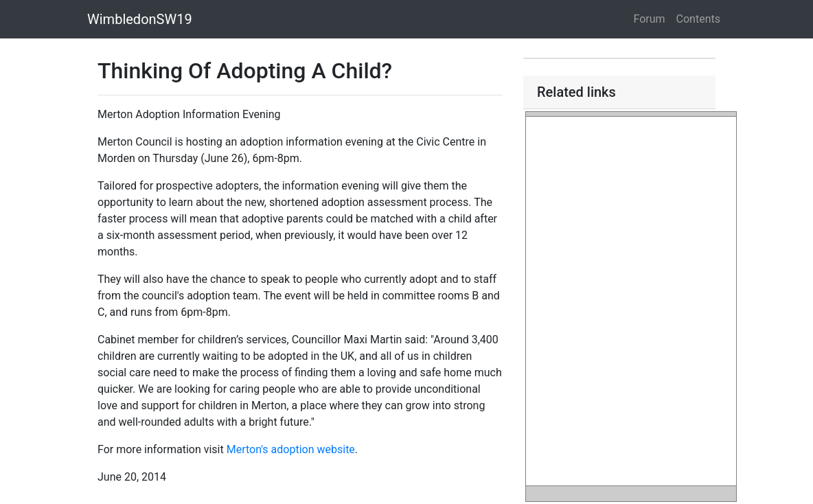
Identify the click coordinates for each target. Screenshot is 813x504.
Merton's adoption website (291, 449)
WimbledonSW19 (140, 19)
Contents (698, 19)
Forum (650, 19)
